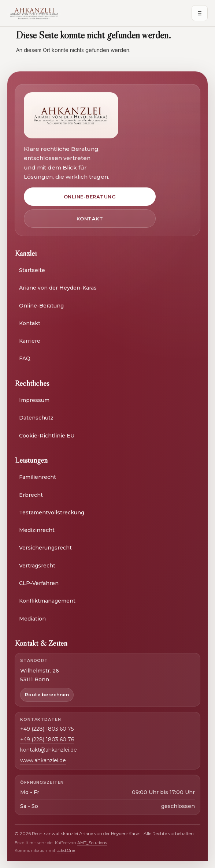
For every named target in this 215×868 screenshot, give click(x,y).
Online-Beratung (41, 306)
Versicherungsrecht (45, 548)
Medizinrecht (37, 530)
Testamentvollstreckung (52, 513)
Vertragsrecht (37, 566)
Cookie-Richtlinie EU (47, 436)
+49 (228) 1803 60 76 (47, 740)
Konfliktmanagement (47, 601)
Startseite (32, 270)
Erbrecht (31, 495)
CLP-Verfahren (39, 583)
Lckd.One (66, 850)
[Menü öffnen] (200, 13)
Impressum (34, 400)
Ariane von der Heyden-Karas (58, 288)
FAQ (25, 358)
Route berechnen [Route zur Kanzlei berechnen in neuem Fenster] (47, 695)
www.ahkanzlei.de (43, 760)
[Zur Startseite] (71, 115)
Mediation (32, 619)
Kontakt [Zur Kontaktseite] (90, 219)
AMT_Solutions (92, 843)
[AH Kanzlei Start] (34, 13)
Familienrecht (38, 477)
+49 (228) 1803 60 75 (47, 729)
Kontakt (30, 323)
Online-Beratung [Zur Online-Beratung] (90, 197)
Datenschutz (36, 418)
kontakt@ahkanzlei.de (49, 750)
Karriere (30, 341)
